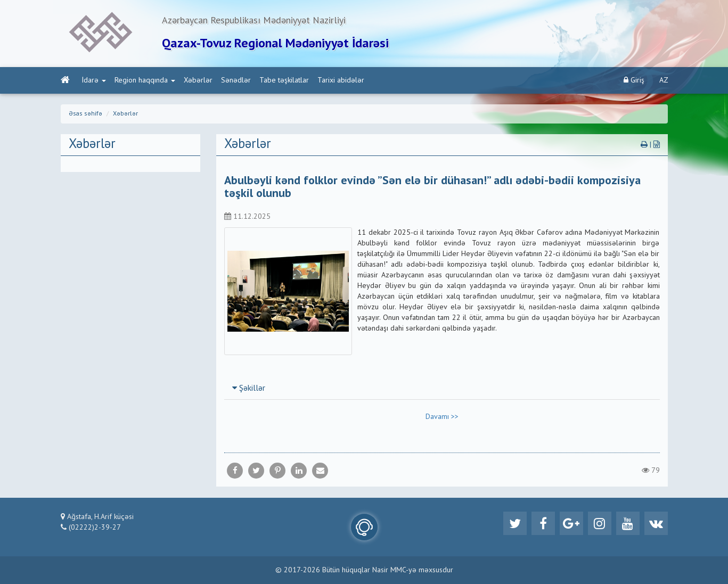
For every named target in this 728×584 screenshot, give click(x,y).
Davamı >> (442, 417)
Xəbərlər (198, 80)
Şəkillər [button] (249, 389)
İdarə (94, 80)
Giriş (634, 80)
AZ (664, 80)
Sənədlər (236, 80)
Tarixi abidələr (341, 80)
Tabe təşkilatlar (284, 80)
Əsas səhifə (85, 114)
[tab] (442, 388)
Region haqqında (145, 80)
